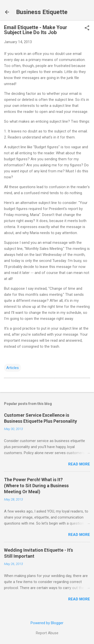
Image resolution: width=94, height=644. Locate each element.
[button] (87, 28)
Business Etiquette (42, 12)
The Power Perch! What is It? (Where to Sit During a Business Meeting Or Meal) (36, 486)
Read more (79, 464)
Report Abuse (47, 633)
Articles (13, 368)
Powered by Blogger (47, 623)
